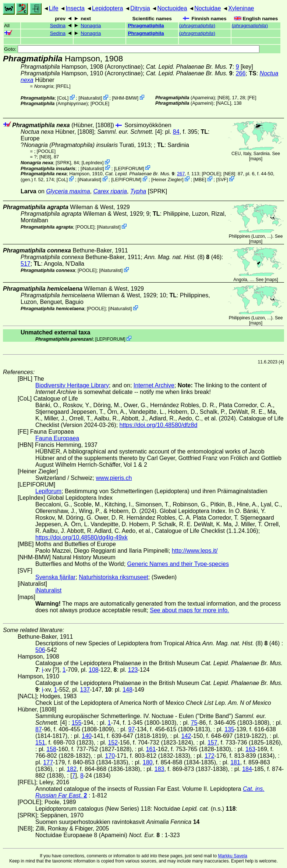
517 (26, 264)
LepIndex (93, 163)
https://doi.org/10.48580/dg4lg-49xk (82, 537)
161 (151, 749)
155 (77, 723)
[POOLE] (100, 103)
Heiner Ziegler (167, 180)
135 (229, 729)
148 (127, 690)
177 (48, 762)
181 (235, 762)
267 (181, 174)
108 (94, 670)
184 (247, 769)
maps (256, 159)
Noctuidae (208, 8)
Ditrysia (140, 8)
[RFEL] (63, 86)
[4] (129, 132)
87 (39, 729)
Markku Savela (232, 856)
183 (160, 769)
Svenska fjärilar (55, 577)
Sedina (58, 26)
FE (252, 98)
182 (72, 769)
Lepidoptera (108, 8)
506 (40, 650)
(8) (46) (183, 257)
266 (241, 73)
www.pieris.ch (114, 478)
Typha (138, 191)
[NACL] (224, 103)
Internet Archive (154, 385)
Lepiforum (48, 491)
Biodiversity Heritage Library (72, 385)
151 (40, 743)
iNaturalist (90, 98)
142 (186, 736)
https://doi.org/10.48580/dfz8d (159, 425)
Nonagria (91, 26)
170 (110, 756)
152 (113, 743)
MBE (200, 180)
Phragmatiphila (146, 26)
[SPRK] (63, 163)
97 (132, 729)
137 (85, 690)
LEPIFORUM (129, 168)
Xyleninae (241, 8)
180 (148, 762)
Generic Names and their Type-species (178, 564)
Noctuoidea (172, 8)
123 (133, 670)
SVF (222, 180)
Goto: (132, 49)
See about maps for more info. (189, 610)
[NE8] (223, 98)
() (197, 26)
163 (250, 749)
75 (194, 723)
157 (212, 743)
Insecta (75, 8)
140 (87, 736)
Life (54, 8)
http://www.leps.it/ (195, 551)
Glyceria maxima (68, 191)
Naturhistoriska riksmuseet (114, 577)
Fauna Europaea (57, 438)
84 (176, 132)
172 (210, 756)
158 (51, 749)
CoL (63, 98)
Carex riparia (110, 191)
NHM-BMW (125, 98)
